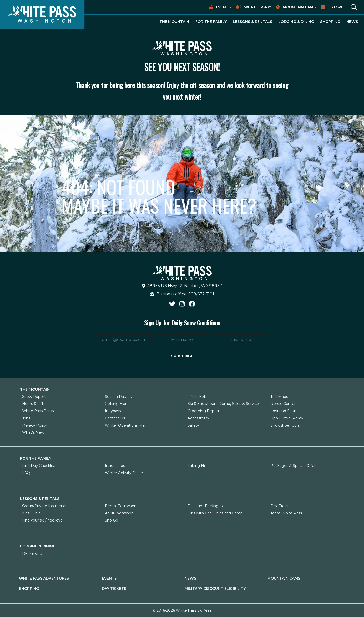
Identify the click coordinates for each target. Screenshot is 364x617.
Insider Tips (115, 466)
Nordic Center (283, 404)
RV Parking (32, 553)
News (352, 22)
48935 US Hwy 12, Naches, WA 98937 (182, 286)
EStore (336, 7)
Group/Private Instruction (45, 506)
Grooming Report (204, 411)
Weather (257, 7)
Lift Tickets (197, 397)
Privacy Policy (34, 425)
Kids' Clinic (31, 513)
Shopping (330, 22)
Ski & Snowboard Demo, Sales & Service (223, 404)
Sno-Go (112, 520)
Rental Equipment (121, 506)
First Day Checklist (39, 466)
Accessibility (198, 418)
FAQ (26, 473)
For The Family (211, 22)
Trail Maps (279, 397)
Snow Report (34, 397)
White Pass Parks (38, 411)
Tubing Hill (197, 466)
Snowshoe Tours (285, 425)
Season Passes (118, 397)
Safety (193, 425)
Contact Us (115, 418)
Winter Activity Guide (124, 473)
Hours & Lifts (34, 404)
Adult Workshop (119, 513)
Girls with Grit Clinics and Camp (215, 513)
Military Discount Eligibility (215, 589)
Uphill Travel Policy (287, 418)
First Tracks (280, 506)
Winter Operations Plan (126, 425)
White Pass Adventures (44, 578)
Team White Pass (286, 513)
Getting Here (117, 404)
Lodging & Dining (296, 22)
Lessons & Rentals (252, 22)
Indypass (113, 411)
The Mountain (174, 22)
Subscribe (182, 356)
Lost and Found (285, 411)
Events (223, 7)
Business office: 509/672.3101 (182, 294)
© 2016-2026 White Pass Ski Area (182, 610)
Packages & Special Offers (294, 466)
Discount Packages (205, 506)
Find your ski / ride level (43, 520)
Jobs (26, 418)
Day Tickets (114, 589)
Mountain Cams (299, 7)
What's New (33, 432)
